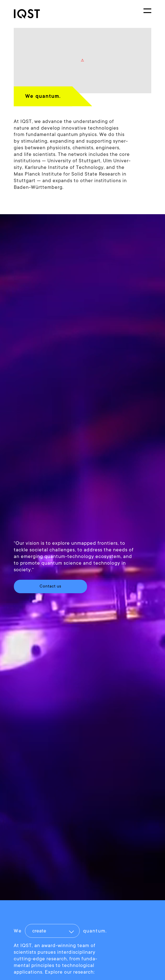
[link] (31, 14)
